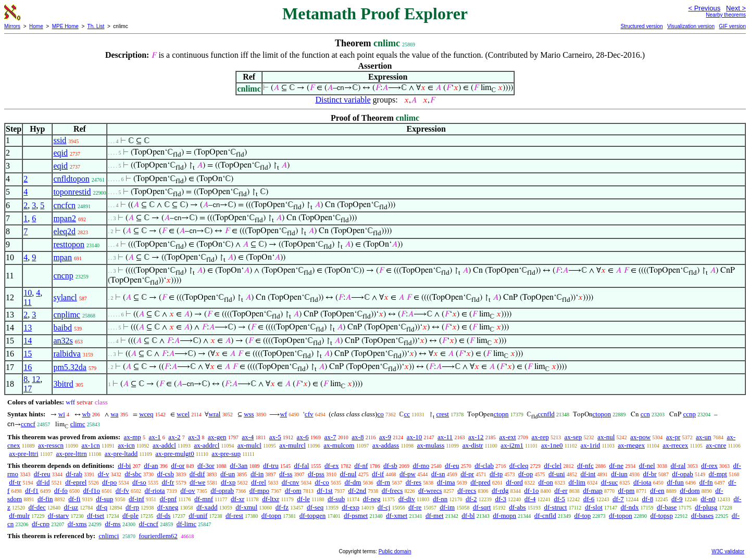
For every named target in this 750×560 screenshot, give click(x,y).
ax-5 (275, 437)
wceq (146, 414)
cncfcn (64, 205)
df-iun (619, 474)
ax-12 (476, 437)
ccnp (689, 414)
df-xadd (207, 507)
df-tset (96, 516)
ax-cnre (716, 445)
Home (36, 26)
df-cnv (291, 482)
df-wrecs (430, 491)
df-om (293, 491)
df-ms (113, 524)
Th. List (96, 26)
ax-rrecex (675, 445)
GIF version (732, 26)
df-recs (467, 491)
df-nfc (585, 466)
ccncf (28, 424)
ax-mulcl (249, 445)
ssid (60, 140)
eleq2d (64, 231)
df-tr (15, 482)
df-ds (164, 516)
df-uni (557, 474)
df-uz (71, 507)
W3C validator (728, 551)
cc (407, 414)
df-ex (332, 466)
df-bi (124, 466)
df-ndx (630, 507)
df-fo (61, 491)
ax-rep (540, 437)
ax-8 (358, 437)
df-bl (468, 516)
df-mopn (504, 516)
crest (442, 414)
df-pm (627, 491)
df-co (322, 482)
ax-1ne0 (552, 445)
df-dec (37, 507)
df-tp (496, 474)
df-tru (271, 466)
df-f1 (32, 491)
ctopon (602, 414)
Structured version (641, 26)
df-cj (384, 507)
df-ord (514, 482)
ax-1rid (591, 445)
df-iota (642, 482)
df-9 (677, 499)
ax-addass (386, 445)
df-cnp (41, 524)
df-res (414, 482)
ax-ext (507, 437)
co (380, 414)
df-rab (74, 474)
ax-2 (174, 437)
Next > (736, 8)
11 (27, 302)
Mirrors (12, 26)
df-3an (239, 466)
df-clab (484, 466)
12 (36, 379)
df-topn (271, 516)
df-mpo (259, 491)
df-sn (438, 474)
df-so (139, 482)
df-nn (440, 499)
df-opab (682, 474)
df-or (178, 466)
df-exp (351, 507)
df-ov (187, 491)
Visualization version (691, 26)
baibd (63, 328)
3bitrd (63, 384)
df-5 (559, 499)
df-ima (446, 482)
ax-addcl (164, 445)
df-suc (610, 482)
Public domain (395, 551)
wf (283, 414)
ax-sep (573, 437)
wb (86, 414)
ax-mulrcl (292, 445)
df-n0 (708, 499)
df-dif (197, 474)
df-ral (678, 466)
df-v (104, 474)
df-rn (383, 482)
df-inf (136, 499)
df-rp (132, 507)
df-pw (408, 474)
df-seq (315, 507)
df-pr (467, 474)
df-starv (58, 516)
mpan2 (65, 218)
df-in (257, 474)
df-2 (471, 499)
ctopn (501, 414)
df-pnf (168, 499)
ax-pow (640, 437)
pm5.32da (70, 367)
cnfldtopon (71, 179)
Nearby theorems (726, 15)
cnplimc (67, 315)
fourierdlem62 (158, 536)
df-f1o (92, 491)
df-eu (452, 466)
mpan (63, 257)
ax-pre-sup (226, 454)
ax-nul (606, 437)
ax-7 (330, 437)
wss (249, 414)
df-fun (675, 482)
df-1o (531, 491)
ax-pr (673, 437)
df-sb (390, 466)
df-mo (421, 466)
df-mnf (204, 499)
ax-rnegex (631, 445)
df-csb (165, 474)
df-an (151, 466)
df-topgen (313, 516)
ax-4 (248, 437)
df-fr (168, 482)
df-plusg (706, 507)
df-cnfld (545, 516)
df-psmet (356, 516)
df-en (657, 491)
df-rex (709, 466)
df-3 (501, 499)
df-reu (42, 474)
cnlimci (109, 536)
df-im (447, 507)
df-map (593, 491)
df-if (378, 474)
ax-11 (445, 437)
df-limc (186, 524)
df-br (650, 474)
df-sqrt (482, 507)
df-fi (74, 499)
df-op (526, 474)
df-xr (238, 499)
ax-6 (303, 437)
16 (28, 367)
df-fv (122, 491)
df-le (303, 499)
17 (28, 389)
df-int (588, 474)
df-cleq (519, 466)
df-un (228, 474)
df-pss (316, 474)
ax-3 (194, 437)
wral (214, 414)
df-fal (301, 466)
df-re (415, 507)
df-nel (647, 466)
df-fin (45, 499)
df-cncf (148, 524)
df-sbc (133, 474)
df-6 (589, 499)
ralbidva (67, 354)
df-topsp (662, 516)
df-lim (577, 482)
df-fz (282, 507)
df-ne (616, 466)
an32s (63, 341)
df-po (109, 482)
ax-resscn (51, 445)
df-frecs (392, 491)
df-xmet (397, 516)
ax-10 (415, 437)
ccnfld (546, 414)
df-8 (647, 499)
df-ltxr (271, 499)
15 (28, 354)
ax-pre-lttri (23, 454)
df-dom (690, 491)
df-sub (336, 499)
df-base (667, 507)
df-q (102, 507)
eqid (60, 153)
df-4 (530, 499)
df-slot (594, 507)
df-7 (618, 499)
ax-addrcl (207, 445)
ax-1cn (90, 445)
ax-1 (155, 437)
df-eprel (76, 482)
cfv (309, 414)
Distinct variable (343, 100)
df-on (546, 482)
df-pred (480, 482)
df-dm (353, 482)
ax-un (704, 437)
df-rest (234, 516)
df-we (197, 482)
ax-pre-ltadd (121, 454)
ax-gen (217, 437)
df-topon (621, 516)
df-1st (324, 491)
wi (62, 414)
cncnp (63, 276)
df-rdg (500, 491)
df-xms (77, 524)
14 (28, 341)
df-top (582, 516)
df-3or (206, 466)
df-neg (372, 499)
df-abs (517, 507)
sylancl (65, 297)
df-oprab (222, 491)
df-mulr (19, 516)
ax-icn (126, 445)
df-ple (130, 516)
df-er (561, 491)
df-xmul (246, 507)
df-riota (155, 491)
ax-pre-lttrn (72, 454)
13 (28, 328)
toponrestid (72, 192)
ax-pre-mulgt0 (174, 454)
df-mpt (718, 474)
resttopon (69, 244)
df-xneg (168, 507)
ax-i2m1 (512, 445)
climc (78, 424)
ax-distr (473, 445)
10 (28, 293)
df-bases (702, 516)
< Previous (704, 8)
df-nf (361, 466)
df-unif (198, 516)
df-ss (286, 474)
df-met (435, 516)
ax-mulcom (339, 445)
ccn (645, 414)
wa (114, 414)
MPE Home (65, 26)
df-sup (104, 499)
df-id (43, 482)
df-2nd (357, 491)
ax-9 (385, 437)
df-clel (553, 466)
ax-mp (133, 437)
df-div (407, 499)
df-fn (706, 482)
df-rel (259, 482)
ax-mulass (431, 445)
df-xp (228, 482)
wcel (183, 414)
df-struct (555, 507)
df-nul (348, 474)
